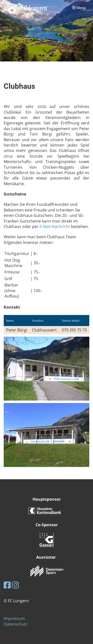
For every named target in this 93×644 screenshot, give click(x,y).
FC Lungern (34, 8)
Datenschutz (15, 624)
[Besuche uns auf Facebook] (7, 585)
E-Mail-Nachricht (55, 226)
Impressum (14, 618)
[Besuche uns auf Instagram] (15, 585)
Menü (79, 8)
